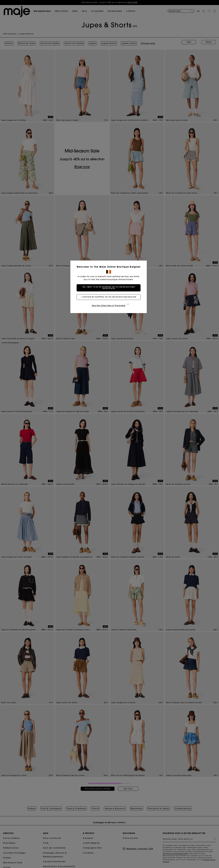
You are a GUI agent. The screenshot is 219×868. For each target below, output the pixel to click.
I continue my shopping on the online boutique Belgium (109, 297)
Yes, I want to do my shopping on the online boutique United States (110, 288)
